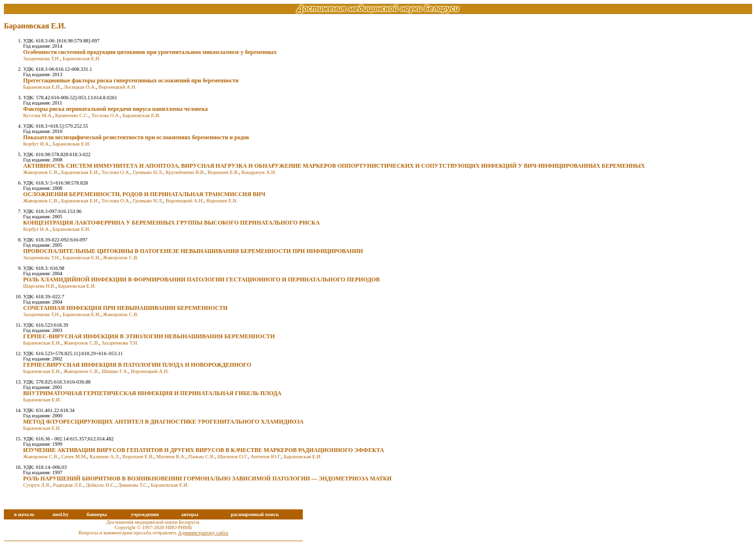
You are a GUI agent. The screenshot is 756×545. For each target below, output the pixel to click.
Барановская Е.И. (81, 59)
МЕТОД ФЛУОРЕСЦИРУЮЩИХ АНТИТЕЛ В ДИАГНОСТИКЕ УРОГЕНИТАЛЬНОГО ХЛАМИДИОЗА (163, 422)
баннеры (97, 514)
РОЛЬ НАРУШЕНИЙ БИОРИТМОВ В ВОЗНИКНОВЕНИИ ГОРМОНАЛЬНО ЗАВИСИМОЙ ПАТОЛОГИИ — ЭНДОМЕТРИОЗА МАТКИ (207, 479)
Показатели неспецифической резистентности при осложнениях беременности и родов (136, 137)
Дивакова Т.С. (133, 485)
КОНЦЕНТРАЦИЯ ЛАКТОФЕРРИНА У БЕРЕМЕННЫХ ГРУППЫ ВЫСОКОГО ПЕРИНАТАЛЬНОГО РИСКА (171, 223)
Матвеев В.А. (171, 457)
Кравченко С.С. (72, 115)
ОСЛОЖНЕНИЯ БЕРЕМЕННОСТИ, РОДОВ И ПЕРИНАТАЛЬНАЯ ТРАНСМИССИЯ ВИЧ (144, 194)
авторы (190, 514)
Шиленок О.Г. (233, 457)
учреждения (145, 514)
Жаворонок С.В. (41, 172)
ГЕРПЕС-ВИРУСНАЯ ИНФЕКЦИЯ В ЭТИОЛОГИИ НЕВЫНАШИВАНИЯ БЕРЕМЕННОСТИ (149, 336)
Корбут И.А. (37, 144)
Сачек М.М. (74, 457)
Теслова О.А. (105, 115)
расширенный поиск (255, 514)
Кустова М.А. (38, 115)
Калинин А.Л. (105, 457)
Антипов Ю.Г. (266, 457)
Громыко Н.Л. (148, 172)
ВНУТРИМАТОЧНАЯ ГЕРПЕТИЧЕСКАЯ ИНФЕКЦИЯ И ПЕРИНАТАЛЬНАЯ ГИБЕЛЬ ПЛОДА (152, 393)
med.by (61, 514)
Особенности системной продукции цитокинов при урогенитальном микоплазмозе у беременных (150, 52)
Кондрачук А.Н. (259, 172)
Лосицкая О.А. (80, 87)
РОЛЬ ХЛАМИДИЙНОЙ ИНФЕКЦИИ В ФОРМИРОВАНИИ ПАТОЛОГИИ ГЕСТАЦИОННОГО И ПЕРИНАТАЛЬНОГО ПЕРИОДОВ (202, 279)
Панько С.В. (201, 457)
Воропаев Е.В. (223, 172)
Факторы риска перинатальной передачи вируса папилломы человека (115, 109)
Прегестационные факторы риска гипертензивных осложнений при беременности (131, 80)
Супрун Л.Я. (37, 485)
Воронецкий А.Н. (117, 87)
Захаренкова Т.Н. (41, 59)
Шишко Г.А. (115, 371)
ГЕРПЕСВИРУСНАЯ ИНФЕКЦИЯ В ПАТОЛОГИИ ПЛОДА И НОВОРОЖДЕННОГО (137, 365)
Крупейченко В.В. (185, 172)
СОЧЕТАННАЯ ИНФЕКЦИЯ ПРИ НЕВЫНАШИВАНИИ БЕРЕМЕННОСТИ (125, 308)
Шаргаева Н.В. (39, 286)
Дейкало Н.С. (101, 485)
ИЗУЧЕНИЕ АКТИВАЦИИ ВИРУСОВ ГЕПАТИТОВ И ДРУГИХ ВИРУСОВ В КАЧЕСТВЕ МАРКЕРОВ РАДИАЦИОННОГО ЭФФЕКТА (203, 450)
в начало (24, 514)
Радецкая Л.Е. (68, 485)
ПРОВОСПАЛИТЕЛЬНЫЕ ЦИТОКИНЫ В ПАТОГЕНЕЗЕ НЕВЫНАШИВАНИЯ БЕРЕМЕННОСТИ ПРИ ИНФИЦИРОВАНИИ (193, 251)
